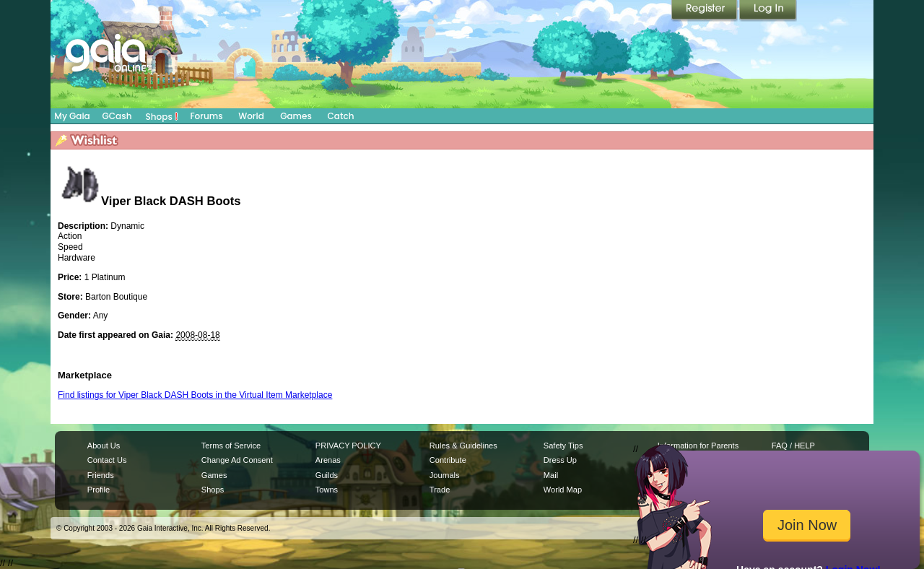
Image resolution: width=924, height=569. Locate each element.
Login (768, 11)
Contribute (448, 460)
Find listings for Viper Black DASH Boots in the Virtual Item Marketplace (195, 395)
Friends (101, 475)
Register (705, 11)
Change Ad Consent (237, 460)
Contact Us (107, 460)
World (251, 116)
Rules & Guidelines (463, 446)
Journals (445, 475)
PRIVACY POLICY (348, 446)
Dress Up (560, 460)
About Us (104, 446)
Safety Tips (563, 446)
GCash (117, 116)
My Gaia (72, 116)
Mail (551, 475)
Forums (206, 116)
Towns (327, 490)
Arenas (328, 460)
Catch (341, 116)
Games (296, 116)
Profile (99, 490)
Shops (162, 116)
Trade (440, 490)
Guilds (327, 475)
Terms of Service (231, 446)
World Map (563, 490)
